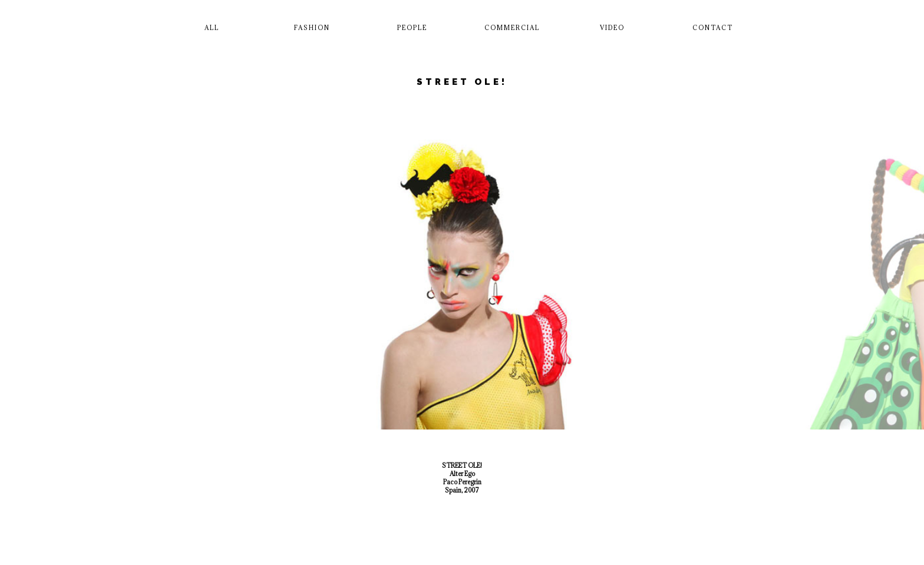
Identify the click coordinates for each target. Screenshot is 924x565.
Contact (713, 28)
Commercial (512, 28)
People (412, 28)
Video (612, 28)
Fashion (312, 28)
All (212, 28)
